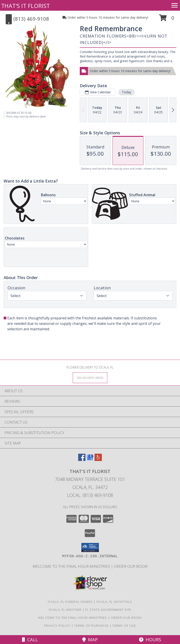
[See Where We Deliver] (90, 378)
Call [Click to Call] (30, 640)
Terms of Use (124, 626)
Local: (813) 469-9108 (90, 495)
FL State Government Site (108, 610)
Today (126, 92)
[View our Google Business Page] (90, 459)
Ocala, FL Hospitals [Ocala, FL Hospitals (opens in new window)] (114, 602)
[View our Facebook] (82, 459)
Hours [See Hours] (150, 640)
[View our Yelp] (98, 459)
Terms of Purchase (91, 626)
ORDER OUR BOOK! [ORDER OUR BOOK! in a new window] (131, 566)
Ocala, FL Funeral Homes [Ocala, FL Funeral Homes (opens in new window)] (70, 602)
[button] (167, 19)
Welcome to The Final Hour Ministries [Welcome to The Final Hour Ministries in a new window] (72, 566)
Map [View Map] (90, 640)
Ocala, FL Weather (65, 610)
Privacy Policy (57, 626)
